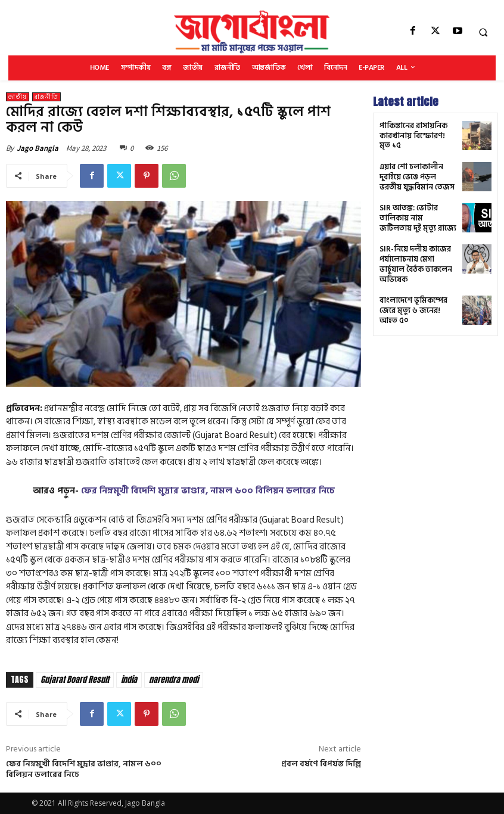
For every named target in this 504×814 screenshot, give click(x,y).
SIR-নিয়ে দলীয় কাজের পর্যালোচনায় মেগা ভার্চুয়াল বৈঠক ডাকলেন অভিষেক (418, 254)
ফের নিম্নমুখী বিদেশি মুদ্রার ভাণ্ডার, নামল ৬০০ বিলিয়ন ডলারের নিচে (208, 491)
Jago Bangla (38, 148)
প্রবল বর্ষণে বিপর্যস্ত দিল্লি (321, 764)
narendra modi (174, 680)
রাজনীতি (46, 97)
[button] (483, 32)
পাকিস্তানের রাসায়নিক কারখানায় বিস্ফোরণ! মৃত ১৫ (416, 135)
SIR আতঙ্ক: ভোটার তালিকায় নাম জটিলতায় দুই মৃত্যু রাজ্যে (415, 215)
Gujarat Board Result (75, 680)
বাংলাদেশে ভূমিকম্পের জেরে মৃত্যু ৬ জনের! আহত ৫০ (417, 294)
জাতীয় (18, 97)
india (129, 680)
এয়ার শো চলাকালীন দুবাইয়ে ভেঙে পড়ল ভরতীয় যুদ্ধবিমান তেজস (418, 175)
